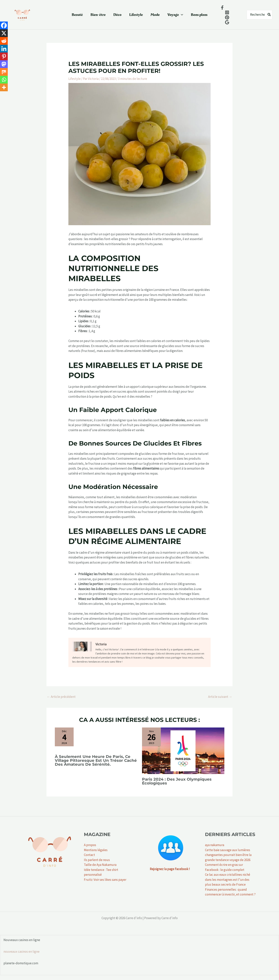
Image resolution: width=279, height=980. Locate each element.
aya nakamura (215, 845)
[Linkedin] (4, 49)
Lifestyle (136, 15)
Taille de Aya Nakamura (100, 865)
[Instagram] (227, 12)
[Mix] (4, 72)
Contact (89, 855)
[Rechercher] (269, 15)
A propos (90, 845)
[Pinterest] (4, 56)
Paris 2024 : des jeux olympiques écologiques (177, 781)
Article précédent (61, 697)
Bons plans (199, 15)
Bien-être (98, 15)
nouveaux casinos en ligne (22, 952)
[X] (4, 33)
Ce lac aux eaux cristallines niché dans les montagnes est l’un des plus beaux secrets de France (228, 880)
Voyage (175, 15)
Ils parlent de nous (97, 860)
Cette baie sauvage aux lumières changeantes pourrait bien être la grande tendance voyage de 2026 (228, 855)
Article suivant (220, 697)
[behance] (227, 17)
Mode (155, 15)
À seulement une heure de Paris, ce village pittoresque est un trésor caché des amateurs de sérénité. (96, 760)
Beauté (77, 15)
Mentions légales (96, 850)
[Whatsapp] (4, 80)
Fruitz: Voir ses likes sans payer (105, 880)
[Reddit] (4, 41)
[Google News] (227, 22)
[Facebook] (222, 8)
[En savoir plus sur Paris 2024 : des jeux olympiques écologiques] (183, 750)
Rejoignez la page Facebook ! (170, 869)
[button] (181, 15)
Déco (117, 15)
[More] (4, 87)
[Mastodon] (4, 64)
